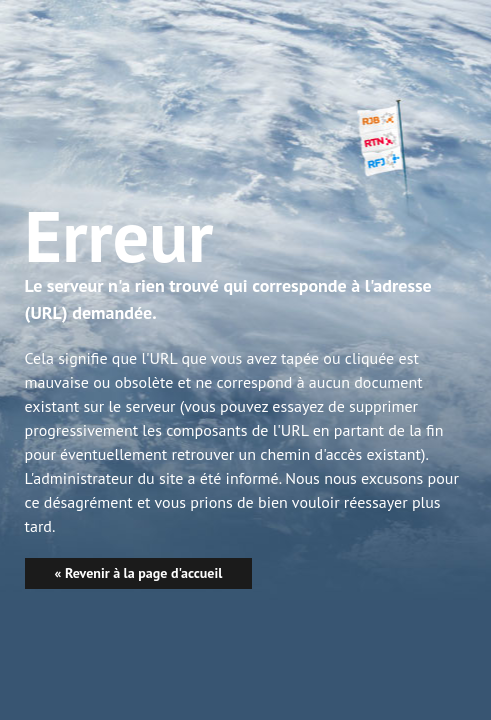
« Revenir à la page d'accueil (139, 573)
